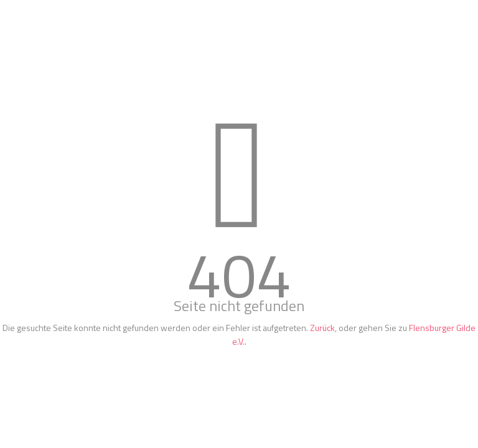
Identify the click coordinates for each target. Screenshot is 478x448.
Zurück (322, 328)
